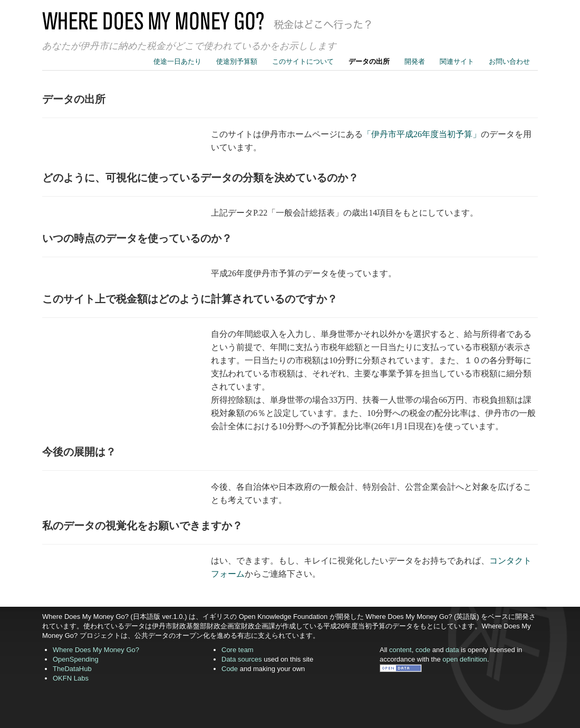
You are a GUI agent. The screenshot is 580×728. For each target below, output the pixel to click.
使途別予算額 (237, 61)
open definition (465, 659)
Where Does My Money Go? (96, 650)
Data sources (242, 659)
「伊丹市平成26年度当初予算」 (422, 134)
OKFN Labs (71, 678)
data (452, 650)
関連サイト (457, 61)
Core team (238, 650)
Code (230, 669)
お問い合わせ (509, 61)
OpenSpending (76, 659)
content (400, 650)
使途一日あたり (177, 61)
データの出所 (369, 61)
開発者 (415, 61)
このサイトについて (303, 61)
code (423, 650)
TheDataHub (72, 669)
